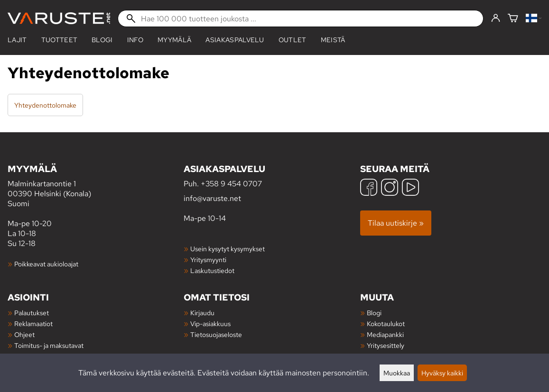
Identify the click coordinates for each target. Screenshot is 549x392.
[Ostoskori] (513, 19)
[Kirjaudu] (496, 18)
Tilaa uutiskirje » (396, 223)
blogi (102, 40)
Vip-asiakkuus (210, 324)
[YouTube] (410, 188)
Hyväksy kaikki (442, 373)
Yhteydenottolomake (45, 105)
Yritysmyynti (208, 260)
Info (135, 40)
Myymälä (174, 40)
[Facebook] (369, 188)
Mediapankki (385, 334)
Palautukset (32, 313)
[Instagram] (390, 188)
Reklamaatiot (33, 324)
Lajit (17, 40)
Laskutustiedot (212, 270)
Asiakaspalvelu (235, 40)
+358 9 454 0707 (231, 184)
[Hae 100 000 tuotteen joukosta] (301, 18)
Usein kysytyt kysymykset (228, 249)
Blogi (374, 313)
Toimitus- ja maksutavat (49, 345)
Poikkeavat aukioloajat (46, 264)
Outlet (293, 40)
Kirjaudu (202, 313)
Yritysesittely (386, 345)
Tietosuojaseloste (216, 334)
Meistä (333, 40)
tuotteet (60, 40)
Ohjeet (24, 334)
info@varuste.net (212, 198)
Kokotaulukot (386, 324)
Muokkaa (397, 373)
